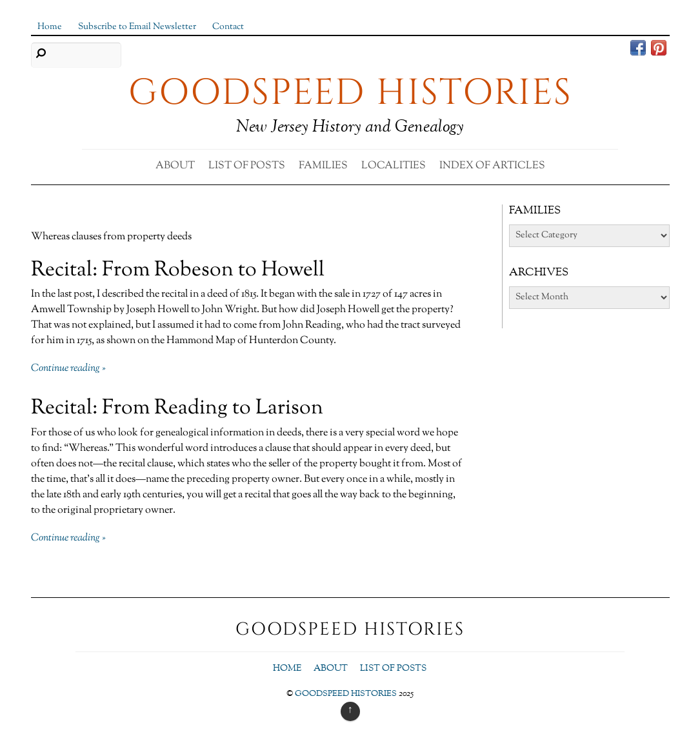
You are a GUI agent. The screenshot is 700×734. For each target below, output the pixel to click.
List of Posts (247, 166)
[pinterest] (659, 49)
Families (323, 166)
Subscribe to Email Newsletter (137, 27)
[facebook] (638, 49)
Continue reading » (68, 369)
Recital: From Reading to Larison (177, 408)
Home (50, 27)
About (175, 166)
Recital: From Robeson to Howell (178, 270)
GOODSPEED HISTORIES (346, 694)
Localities (394, 166)
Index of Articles (492, 166)
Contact (228, 27)
